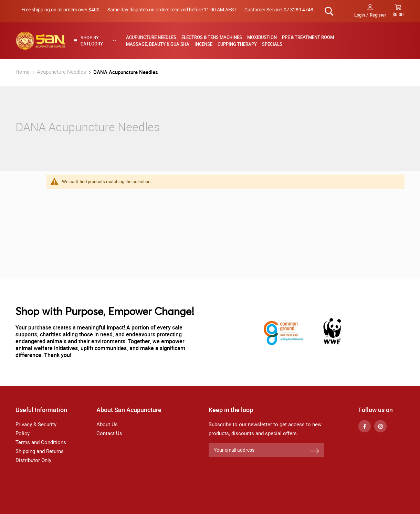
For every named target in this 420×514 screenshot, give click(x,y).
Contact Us (109, 433)
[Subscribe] (314, 451)
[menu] (263, 41)
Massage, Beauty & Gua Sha (158, 44)
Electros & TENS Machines (212, 37)
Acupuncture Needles (151, 37)
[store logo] (41, 41)
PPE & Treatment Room (308, 37)
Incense (203, 44)
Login (360, 15)
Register (378, 15)
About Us (107, 424)
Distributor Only (33, 460)
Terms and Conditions (41, 442)
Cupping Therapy (237, 44)
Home (23, 72)
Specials (272, 44)
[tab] (97, 41)
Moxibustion (262, 37)
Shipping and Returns (40, 451)
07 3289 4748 (298, 10)
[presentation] (261, 474)
